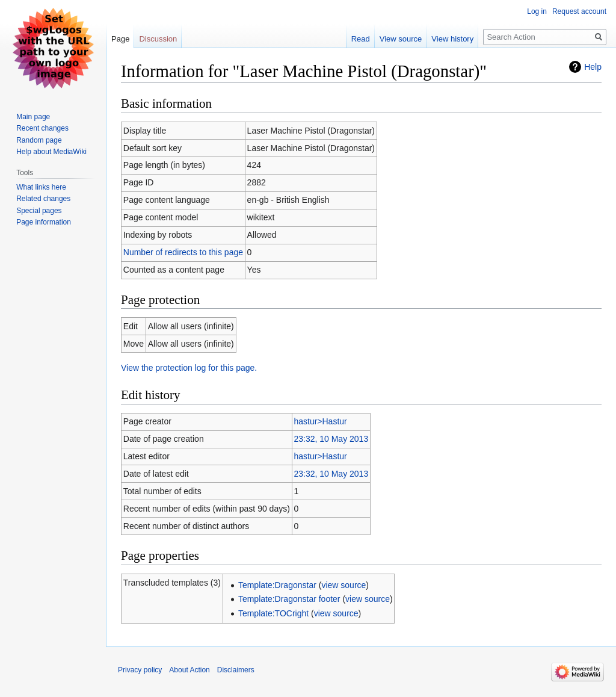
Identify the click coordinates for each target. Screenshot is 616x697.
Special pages (39, 211)
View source (401, 39)
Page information (44, 222)
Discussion (158, 39)
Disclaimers (236, 670)
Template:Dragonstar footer (289, 599)
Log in (537, 11)
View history (452, 39)
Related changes (43, 199)
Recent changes (42, 128)
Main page (33, 117)
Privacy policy (140, 670)
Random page (39, 140)
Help (593, 67)
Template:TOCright (273, 613)
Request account (579, 11)
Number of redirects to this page (183, 252)
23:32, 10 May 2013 (331, 439)
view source (343, 585)
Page (120, 39)
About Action (189, 670)
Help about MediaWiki (51, 152)
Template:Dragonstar (277, 585)
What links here (41, 187)
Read (361, 39)
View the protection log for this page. (189, 368)
